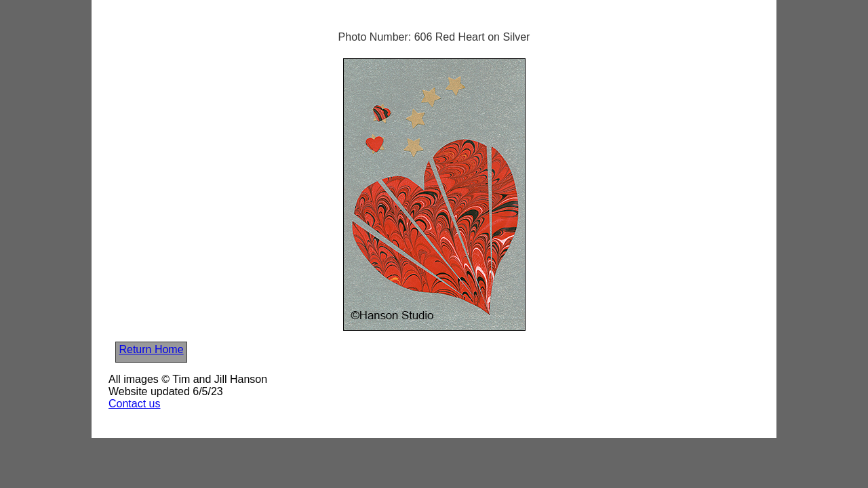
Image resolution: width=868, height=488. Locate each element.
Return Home (151, 349)
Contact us (134, 404)
